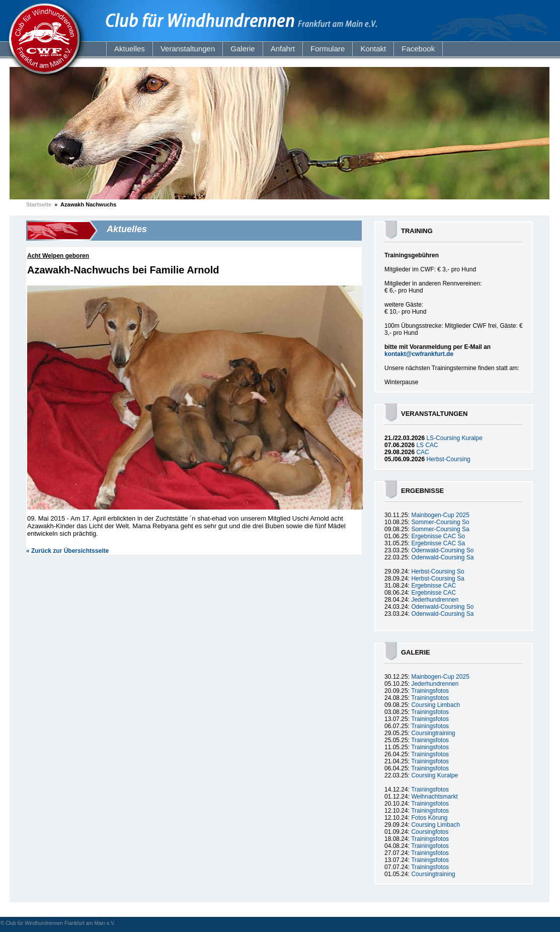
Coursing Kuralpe (434, 775)
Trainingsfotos (430, 691)
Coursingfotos (430, 832)
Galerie (243, 49)
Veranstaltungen (188, 49)
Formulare (328, 49)
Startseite (39, 204)
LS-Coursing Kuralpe (454, 438)
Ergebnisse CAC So (438, 536)
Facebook (418, 49)
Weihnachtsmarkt (434, 797)
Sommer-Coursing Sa (440, 529)
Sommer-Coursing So (440, 522)
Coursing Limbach (435, 705)
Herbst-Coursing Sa (437, 579)
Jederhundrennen (435, 600)
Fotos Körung (429, 818)
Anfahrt (283, 49)
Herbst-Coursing (448, 459)
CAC (422, 452)
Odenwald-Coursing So (442, 550)
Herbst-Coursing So (437, 571)
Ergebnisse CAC (433, 586)
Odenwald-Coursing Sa (442, 557)
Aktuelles (130, 49)
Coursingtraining (433, 733)
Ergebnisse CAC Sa (438, 543)
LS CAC (427, 445)
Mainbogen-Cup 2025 (440, 515)
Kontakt (373, 49)
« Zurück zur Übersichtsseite (67, 551)
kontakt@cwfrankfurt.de (419, 354)
